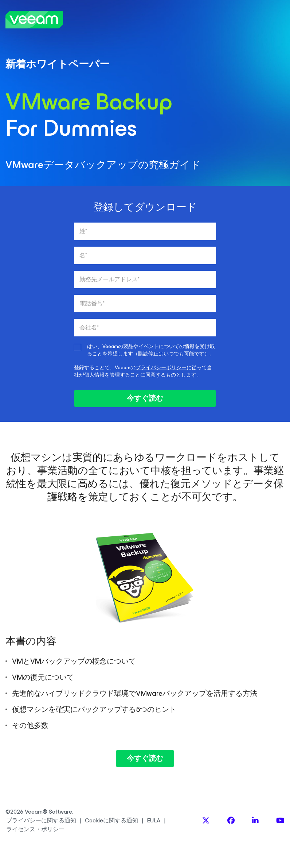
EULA (154, 821)
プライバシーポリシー (161, 368)
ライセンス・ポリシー (35, 829)
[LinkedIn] (255, 821)
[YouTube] (280, 821)
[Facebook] (231, 821)
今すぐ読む (145, 398)
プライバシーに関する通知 (41, 821)
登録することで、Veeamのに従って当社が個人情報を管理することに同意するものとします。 (143, 371)
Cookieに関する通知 (111, 821)
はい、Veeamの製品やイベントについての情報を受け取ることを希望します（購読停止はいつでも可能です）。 (151, 350)
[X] (206, 821)
